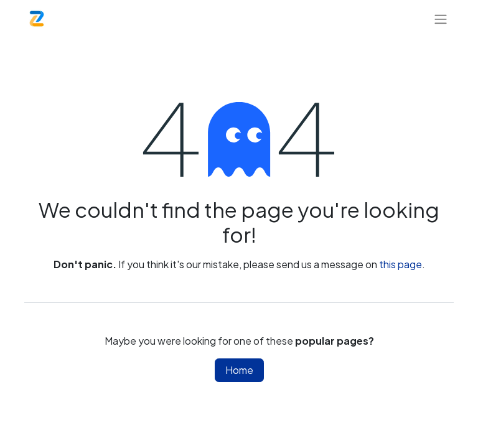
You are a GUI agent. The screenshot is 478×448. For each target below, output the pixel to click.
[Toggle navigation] (441, 19)
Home (239, 370)
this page (401, 264)
